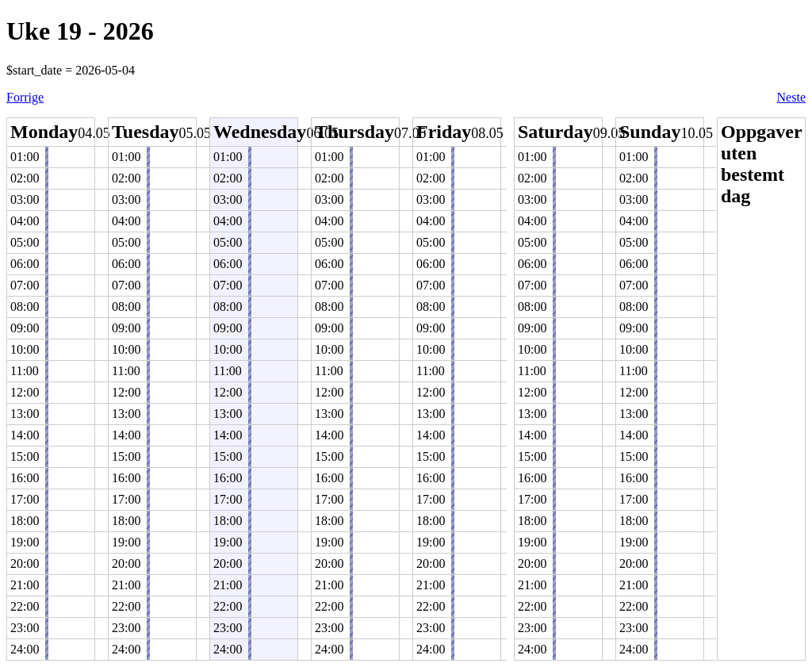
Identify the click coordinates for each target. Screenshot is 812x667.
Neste (791, 97)
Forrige (25, 97)
